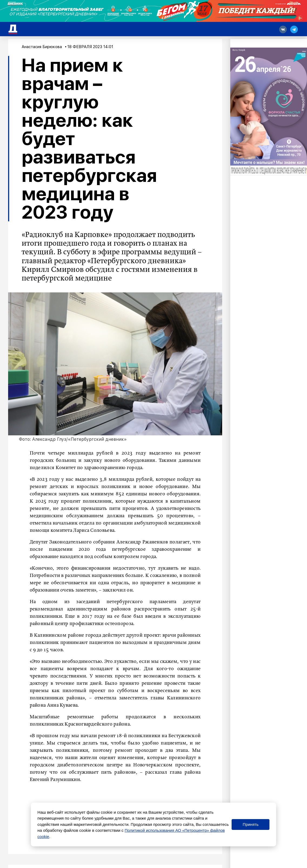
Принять (251, 824)
